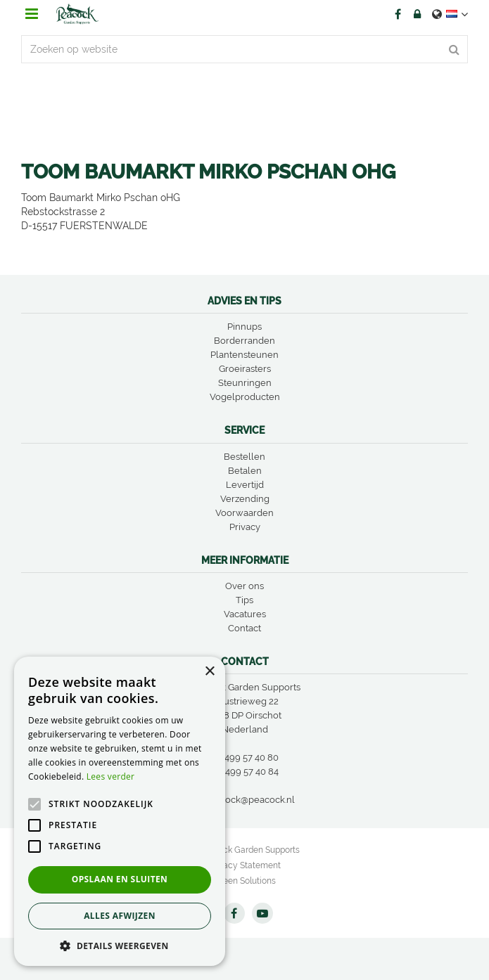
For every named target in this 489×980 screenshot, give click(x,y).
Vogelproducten (245, 397)
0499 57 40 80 (249, 757)
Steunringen (245, 383)
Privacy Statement (245, 865)
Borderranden (245, 341)
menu (32, 14)
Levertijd (245, 485)
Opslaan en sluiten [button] (120, 879)
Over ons (245, 586)
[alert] (120, 811)
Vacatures (245, 614)
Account (417, 14)
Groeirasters (245, 369)
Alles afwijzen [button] (120, 916)
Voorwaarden (245, 513)
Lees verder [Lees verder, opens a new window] (111, 776)
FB (398, 14)
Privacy (245, 527)
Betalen (245, 471)
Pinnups (245, 327)
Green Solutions (245, 881)
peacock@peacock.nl (249, 800)
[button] (120, 945)
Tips (245, 600)
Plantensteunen (245, 355)
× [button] (209, 672)
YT (262, 913)
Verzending (245, 499)
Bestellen (245, 457)
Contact (245, 628)
